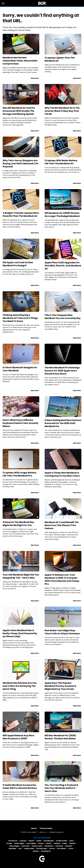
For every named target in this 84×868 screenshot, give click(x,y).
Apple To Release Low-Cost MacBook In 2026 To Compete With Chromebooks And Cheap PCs (62, 579)
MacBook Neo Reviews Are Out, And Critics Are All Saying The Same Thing (20, 686)
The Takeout (61, 849)
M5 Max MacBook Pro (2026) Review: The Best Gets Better (60, 737)
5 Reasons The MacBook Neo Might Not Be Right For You (18, 524)
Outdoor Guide (37, 846)
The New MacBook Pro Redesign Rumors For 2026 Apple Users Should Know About (62, 371)
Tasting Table (29, 849)
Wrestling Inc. (46, 851)
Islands (49, 843)
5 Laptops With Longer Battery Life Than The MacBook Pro (20, 474)
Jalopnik (57, 843)
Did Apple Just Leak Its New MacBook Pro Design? (18, 264)
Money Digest (14, 846)
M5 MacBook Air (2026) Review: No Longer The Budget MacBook (62, 215)
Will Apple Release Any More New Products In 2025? (18, 737)
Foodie (39, 841)
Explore (31, 841)
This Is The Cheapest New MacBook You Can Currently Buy (63, 317)
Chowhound (13, 841)
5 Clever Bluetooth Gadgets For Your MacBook (20, 369)
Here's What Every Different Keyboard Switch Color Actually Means (20, 423)
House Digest (31, 843)
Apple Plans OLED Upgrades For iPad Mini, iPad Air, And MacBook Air (63, 266)
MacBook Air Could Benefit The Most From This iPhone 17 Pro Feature (62, 525)
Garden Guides (62, 841)
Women (36, 851)
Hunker (41, 843)
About (34, 828)
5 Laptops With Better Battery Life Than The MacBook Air (61, 162)
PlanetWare (49, 846)
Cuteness (23, 841)
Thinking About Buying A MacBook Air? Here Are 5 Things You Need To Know (20, 318)
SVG (20, 849)
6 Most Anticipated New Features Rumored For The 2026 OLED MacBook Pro (63, 423)
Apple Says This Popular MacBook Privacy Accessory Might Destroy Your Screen (60, 686)
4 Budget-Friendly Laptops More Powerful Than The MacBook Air (21, 214)
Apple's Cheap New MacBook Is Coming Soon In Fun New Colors (62, 474)
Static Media (31, 832)
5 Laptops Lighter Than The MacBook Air (60, 59)
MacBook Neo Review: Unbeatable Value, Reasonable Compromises (20, 61)
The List (52, 849)
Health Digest (19, 843)
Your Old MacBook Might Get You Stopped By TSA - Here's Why (21, 576)
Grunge (9, 843)
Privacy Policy (46, 828)
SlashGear (12, 849)
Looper (65, 843)
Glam (71, 841)
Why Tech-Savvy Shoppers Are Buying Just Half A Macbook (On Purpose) (21, 163)
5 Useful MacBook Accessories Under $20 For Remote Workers (20, 787)
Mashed (72, 843)
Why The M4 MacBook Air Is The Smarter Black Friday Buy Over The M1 (62, 111)
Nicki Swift (25, 846)
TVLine (71, 849)
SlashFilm (69, 846)
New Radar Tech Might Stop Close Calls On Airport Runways (62, 632)
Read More (35, 78)
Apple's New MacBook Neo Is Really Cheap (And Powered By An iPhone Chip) (20, 633)
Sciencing (59, 846)
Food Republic (49, 841)
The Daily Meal (42, 849)
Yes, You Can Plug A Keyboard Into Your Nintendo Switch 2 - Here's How (61, 788)
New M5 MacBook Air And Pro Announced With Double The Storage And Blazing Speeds (19, 111)
